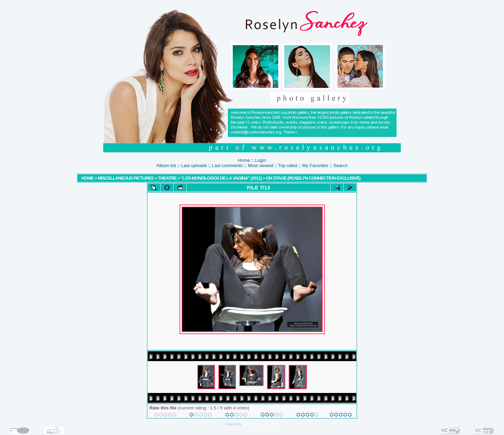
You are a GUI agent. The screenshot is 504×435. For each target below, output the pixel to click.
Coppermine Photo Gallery (261, 424)
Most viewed (260, 165)
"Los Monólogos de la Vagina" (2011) (221, 178)
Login (261, 160)
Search (340, 165)
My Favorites (315, 165)
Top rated (288, 165)
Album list (166, 165)
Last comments (227, 165)
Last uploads (194, 165)
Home (244, 160)
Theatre (168, 178)
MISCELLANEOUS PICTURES (126, 178)
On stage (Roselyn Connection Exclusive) (313, 178)
